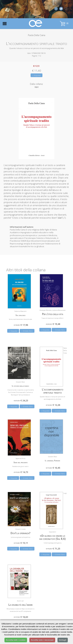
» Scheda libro (27, 330)
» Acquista (36, 75)
